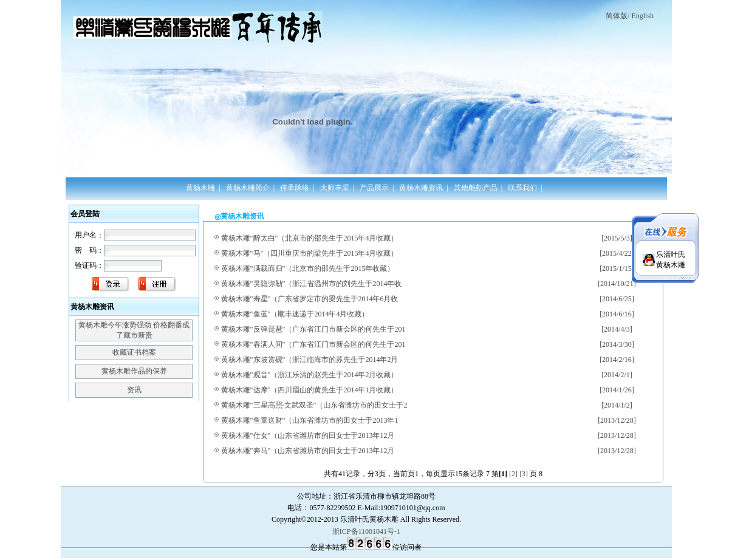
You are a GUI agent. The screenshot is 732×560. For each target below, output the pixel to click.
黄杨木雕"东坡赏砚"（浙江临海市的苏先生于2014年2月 (310, 360)
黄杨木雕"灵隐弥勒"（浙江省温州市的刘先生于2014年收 (312, 284)
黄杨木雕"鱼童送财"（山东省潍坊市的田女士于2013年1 (310, 420)
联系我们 (522, 188)
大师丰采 (335, 188)
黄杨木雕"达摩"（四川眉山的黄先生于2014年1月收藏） (310, 390)
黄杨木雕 (200, 188)
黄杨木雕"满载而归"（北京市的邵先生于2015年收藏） (308, 268)
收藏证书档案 (134, 352)
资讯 (134, 390)
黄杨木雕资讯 (421, 188)
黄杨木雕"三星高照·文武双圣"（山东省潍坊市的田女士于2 (314, 405)
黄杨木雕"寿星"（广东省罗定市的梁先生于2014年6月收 (310, 299)
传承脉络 (295, 188)
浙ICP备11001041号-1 (366, 531)
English (642, 16)
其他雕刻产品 (476, 188)
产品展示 (374, 188)
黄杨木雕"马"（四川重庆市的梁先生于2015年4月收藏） (310, 253)
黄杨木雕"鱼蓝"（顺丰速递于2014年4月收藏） (295, 314)
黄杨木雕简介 (248, 188)
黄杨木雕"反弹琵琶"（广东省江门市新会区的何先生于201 (313, 329)
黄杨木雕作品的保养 (134, 371)
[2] (513, 474)
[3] (524, 474)
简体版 (617, 16)
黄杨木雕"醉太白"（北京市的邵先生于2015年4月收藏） (310, 238)
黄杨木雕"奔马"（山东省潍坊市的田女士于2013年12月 (308, 451)
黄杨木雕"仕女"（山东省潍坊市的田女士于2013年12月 (308, 435)
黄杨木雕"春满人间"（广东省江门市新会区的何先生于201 (313, 344)
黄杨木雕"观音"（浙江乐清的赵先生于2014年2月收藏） (310, 375)
